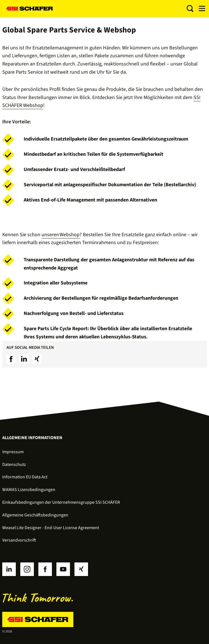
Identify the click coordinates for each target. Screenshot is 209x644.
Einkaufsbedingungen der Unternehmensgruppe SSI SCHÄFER (61, 502)
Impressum (13, 452)
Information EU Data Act (25, 477)
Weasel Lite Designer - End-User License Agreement (51, 528)
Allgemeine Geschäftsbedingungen (35, 515)
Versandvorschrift (19, 540)
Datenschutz (14, 465)
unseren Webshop (60, 235)
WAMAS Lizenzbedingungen (29, 490)
